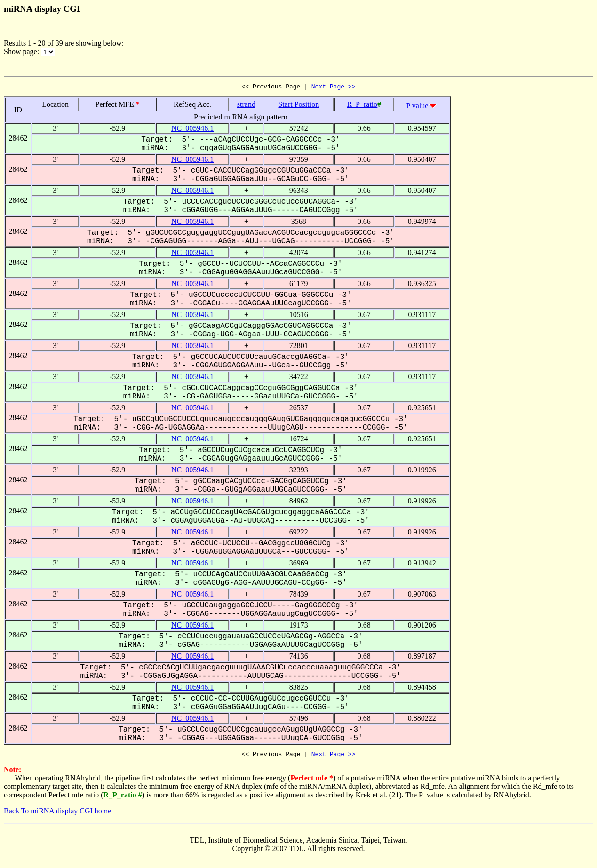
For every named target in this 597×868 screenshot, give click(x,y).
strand (246, 106)
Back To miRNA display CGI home (57, 814)
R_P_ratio (362, 106)
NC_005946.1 (192, 130)
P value (417, 107)
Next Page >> (334, 88)
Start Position (298, 106)
